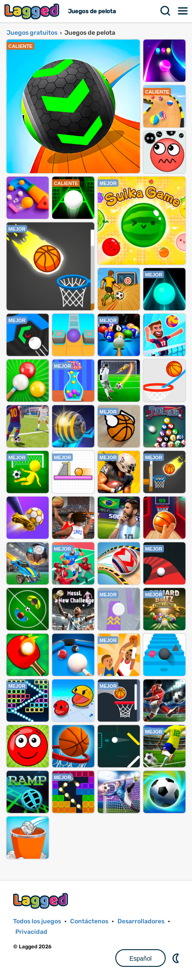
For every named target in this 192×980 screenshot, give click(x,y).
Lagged (33, 11)
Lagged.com (42, 901)
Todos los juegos (37, 921)
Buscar (166, 11)
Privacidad (31, 932)
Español (140, 958)
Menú (183, 11)
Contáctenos (89, 921)
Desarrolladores (141, 921)
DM (177, 958)
